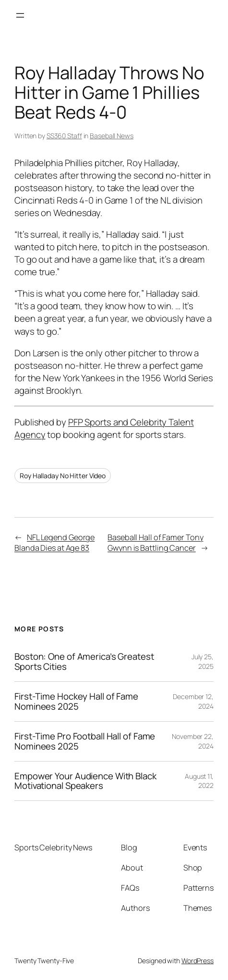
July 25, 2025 (203, 661)
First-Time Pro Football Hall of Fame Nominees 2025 (85, 741)
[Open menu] (20, 15)
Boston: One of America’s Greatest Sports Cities (84, 662)
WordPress (198, 961)
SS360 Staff (64, 136)
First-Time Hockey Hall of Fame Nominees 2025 (76, 702)
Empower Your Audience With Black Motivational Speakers (85, 781)
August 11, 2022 (199, 781)
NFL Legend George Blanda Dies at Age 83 (54, 543)
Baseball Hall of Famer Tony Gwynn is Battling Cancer (155, 543)
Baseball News (112, 136)
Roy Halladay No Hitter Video (63, 476)
